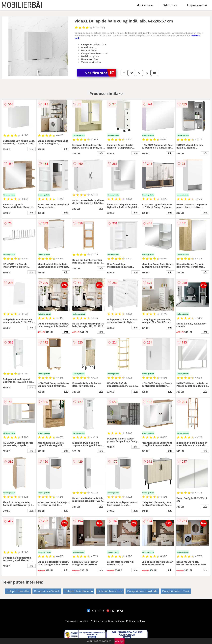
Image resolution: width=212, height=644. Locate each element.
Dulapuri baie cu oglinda (142, 591)
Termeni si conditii (77, 621)
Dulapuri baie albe (18, 591)
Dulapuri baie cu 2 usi (176, 591)
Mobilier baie (145, 5)
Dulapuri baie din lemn (79, 591)
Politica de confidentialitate (107, 621)
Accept (119, 641)
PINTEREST (115, 611)
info (31, 149)
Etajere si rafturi (197, 5)
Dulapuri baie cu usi (110, 591)
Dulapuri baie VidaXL (47, 591)
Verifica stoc (100, 73)
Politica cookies (136, 621)
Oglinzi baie (170, 5)
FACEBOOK (96, 611)
